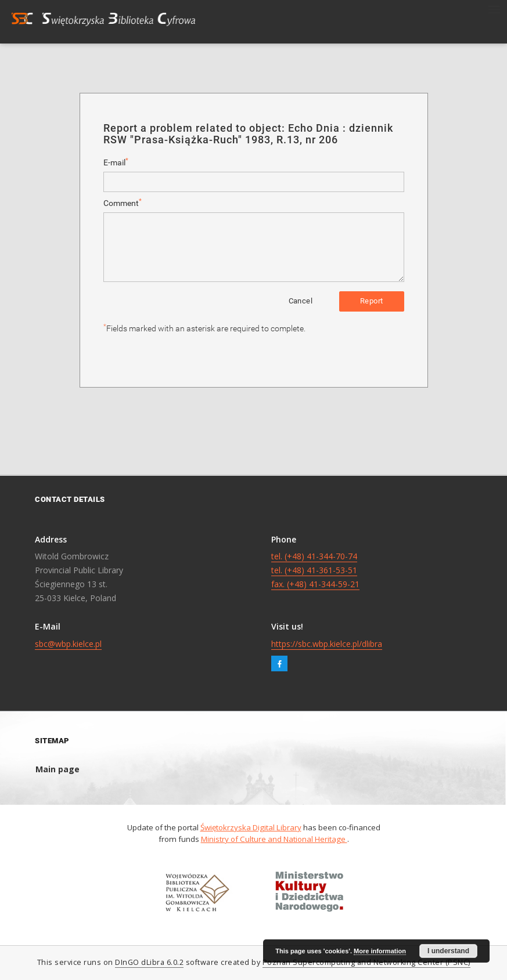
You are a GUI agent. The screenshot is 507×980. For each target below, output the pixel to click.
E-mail (116, 162)
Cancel (301, 301)
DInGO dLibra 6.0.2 (149, 962)
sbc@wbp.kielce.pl (68, 644)
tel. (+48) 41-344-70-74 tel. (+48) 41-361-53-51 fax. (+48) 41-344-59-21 (315, 570)
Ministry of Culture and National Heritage (274, 839)
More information (380, 951)
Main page (57, 769)
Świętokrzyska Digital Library (251, 827)
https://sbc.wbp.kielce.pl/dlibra (327, 644)
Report (371, 301)
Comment (123, 203)
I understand (448, 951)
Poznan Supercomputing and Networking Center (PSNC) (366, 962)
